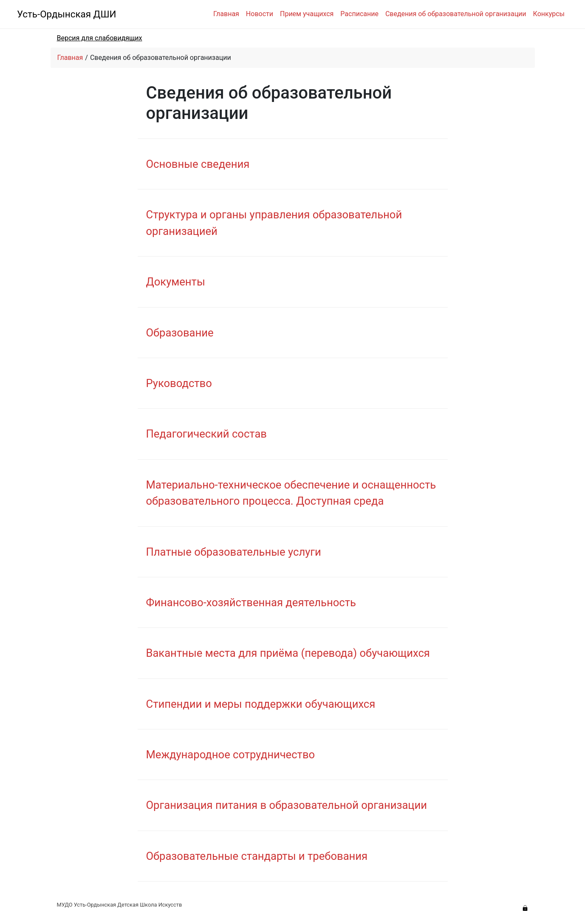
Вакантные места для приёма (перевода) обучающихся (288, 653)
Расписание (359, 14)
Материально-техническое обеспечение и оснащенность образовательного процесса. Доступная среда (291, 493)
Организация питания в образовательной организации (287, 805)
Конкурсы (549, 14)
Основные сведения (198, 164)
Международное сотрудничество (231, 754)
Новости (260, 14)
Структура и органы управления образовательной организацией (274, 223)
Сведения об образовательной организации (456, 14)
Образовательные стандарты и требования (257, 856)
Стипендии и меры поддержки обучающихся (261, 704)
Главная (226, 14)
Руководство (179, 383)
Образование (180, 333)
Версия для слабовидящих (100, 38)
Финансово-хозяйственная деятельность (251, 602)
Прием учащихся (307, 14)
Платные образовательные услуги (234, 552)
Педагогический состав (206, 434)
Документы (176, 282)
